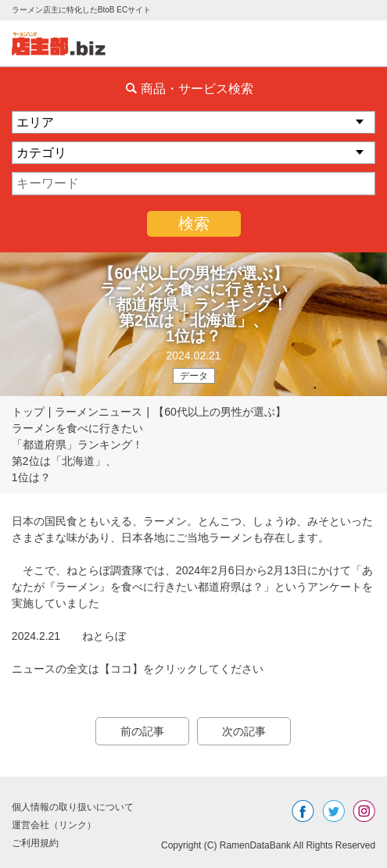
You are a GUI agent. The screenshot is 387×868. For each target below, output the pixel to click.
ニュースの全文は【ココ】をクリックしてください (138, 669)
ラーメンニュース (99, 412)
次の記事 (244, 731)
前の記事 (142, 731)
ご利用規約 (35, 843)
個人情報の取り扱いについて (73, 807)
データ (194, 376)
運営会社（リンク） (54, 825)
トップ (28, 412)
